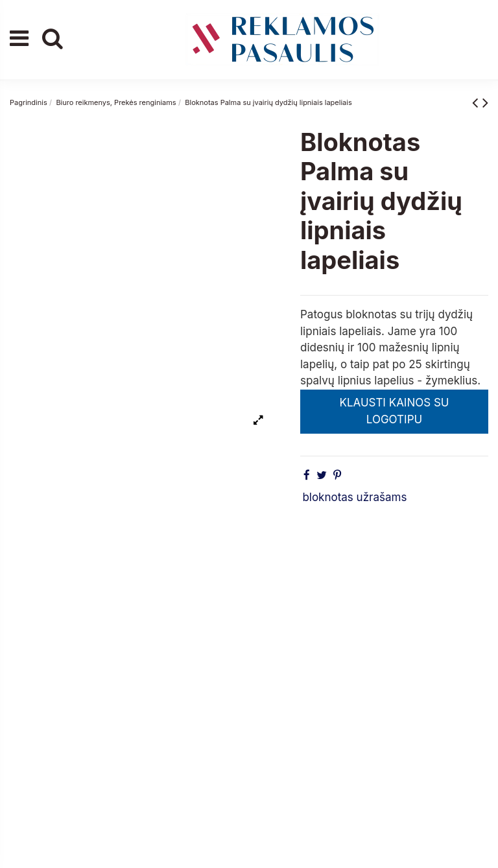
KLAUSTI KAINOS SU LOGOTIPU (394, 411)
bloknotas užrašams (354, 497)
